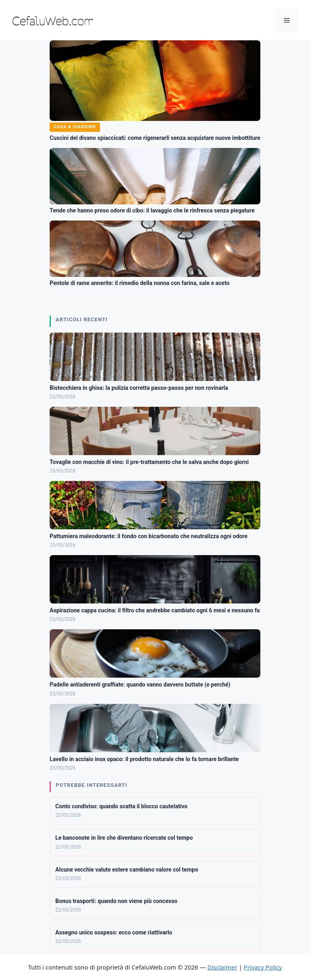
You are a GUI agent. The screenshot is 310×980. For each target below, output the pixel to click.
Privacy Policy (263, 967)
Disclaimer (222, 967)
